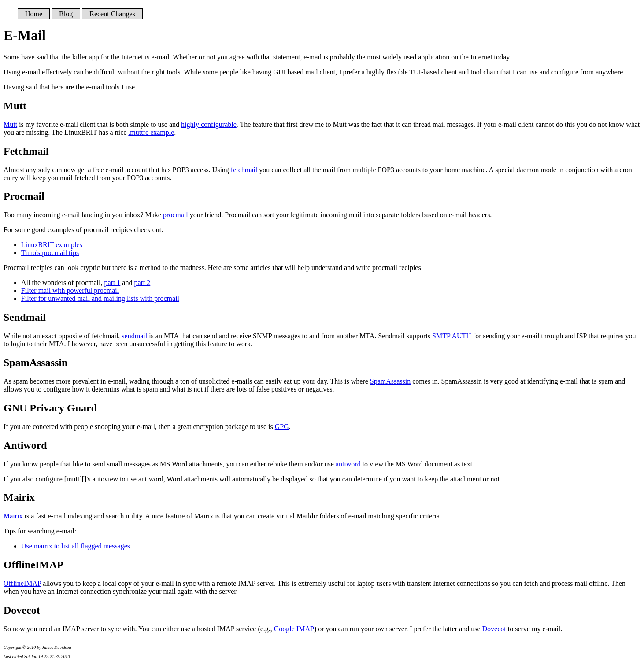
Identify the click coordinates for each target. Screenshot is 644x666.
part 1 (112, 283)
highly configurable (209, 124)
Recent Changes (112, 14)
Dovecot (494, 629)
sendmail (134, 336)
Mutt (10, 124)
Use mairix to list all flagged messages (76, 546)
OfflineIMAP (22, 583)
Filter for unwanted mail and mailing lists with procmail (100, 298)
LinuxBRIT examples (52, 245)
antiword (348, 464)
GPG (282, 427)
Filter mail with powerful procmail (70, 290)
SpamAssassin (390, 381)
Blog (66, 14)
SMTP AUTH (452, 336)
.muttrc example (151, 132)
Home (34, 14)
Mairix (13, 516)
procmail (176, 215)
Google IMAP (294, 629)
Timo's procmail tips (50, 253)
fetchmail (244, 170)
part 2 (142, 283)
